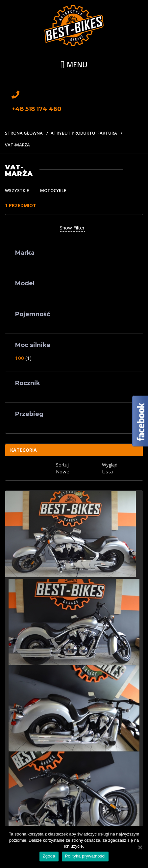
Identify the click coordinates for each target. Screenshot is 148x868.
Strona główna (24, 133)
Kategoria (24, 450)
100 (20, 358)
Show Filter (72, 228)
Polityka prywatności (85, 856)
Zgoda (49, 856)
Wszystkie (17, 190)
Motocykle (53, 190)
